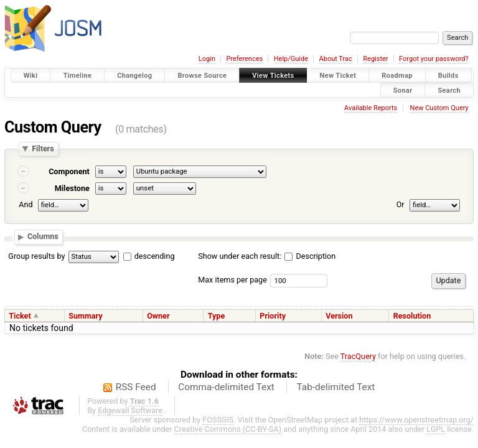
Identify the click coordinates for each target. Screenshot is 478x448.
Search (449, 90)
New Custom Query (439, 108)
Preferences (244, 59)
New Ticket (338, 76)
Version (339, 316)
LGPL (436, 429)
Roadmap (397, 76)
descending (155, 256)
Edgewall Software (130, 410)
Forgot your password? (434, 59)
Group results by (36, 256)
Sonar (403, 90)
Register (375, 59)
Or (401, 204)
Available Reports (371, 108)
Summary (85, 316)
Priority (273, 316)
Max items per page (232, 280)
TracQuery (358, 356)
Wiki (31, 76)
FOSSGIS (218, 420)
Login (207, 59)
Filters (43, 149)
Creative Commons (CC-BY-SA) (228, 429)
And (26, 204)
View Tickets (273, 76)
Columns (43, 237)
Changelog (134, 76)
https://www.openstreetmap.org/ (416, 420)
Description (310, 256)
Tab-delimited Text (335, 387)
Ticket (20, 316)
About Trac (336, 59)
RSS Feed (136, 387)
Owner (158, 316)
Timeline (77, 76)
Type (217, 316)
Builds (448, 76)
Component (69, 171)
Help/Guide (291, 59)
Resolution (412, 316)
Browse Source (202, 76)
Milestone (72, 188)
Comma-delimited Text (226, 387)
